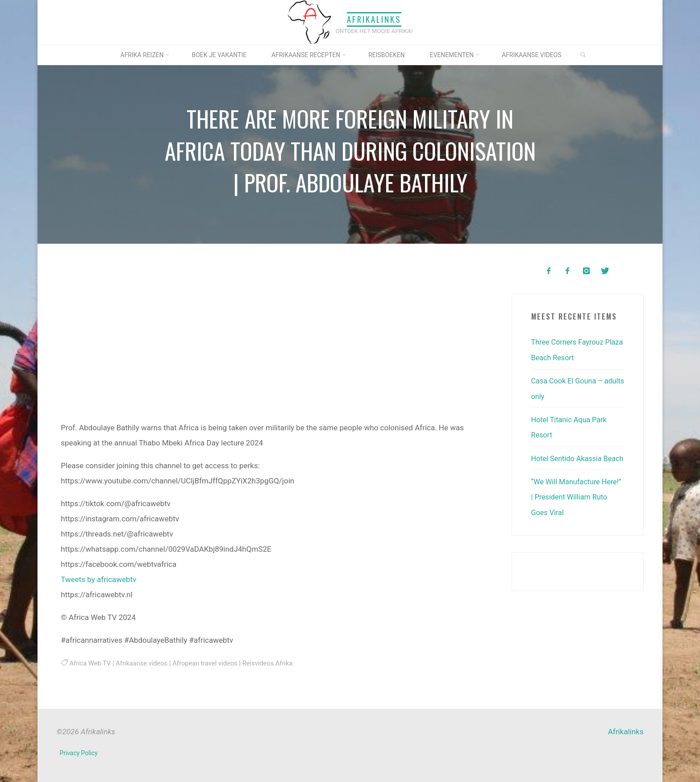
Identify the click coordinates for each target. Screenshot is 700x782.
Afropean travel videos (211, 663)
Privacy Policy (79, 753)
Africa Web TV (91, 663)
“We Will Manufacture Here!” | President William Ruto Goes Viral (574, 511)
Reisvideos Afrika (276, 663)
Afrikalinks (374, 19)
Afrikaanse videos (144, 663)
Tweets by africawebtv (98, 579)
